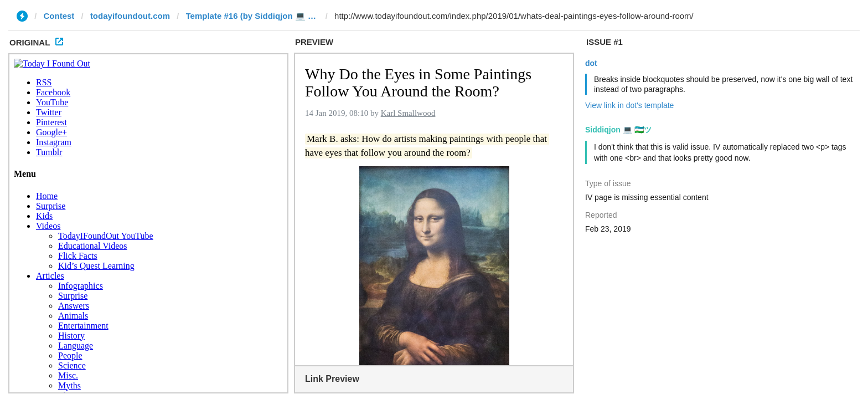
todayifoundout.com (130, 16)
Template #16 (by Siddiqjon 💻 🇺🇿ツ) (252, 16)
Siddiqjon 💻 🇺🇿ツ (618, 130)
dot (591, 63)
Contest (59, 16)
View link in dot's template (629, 105)
